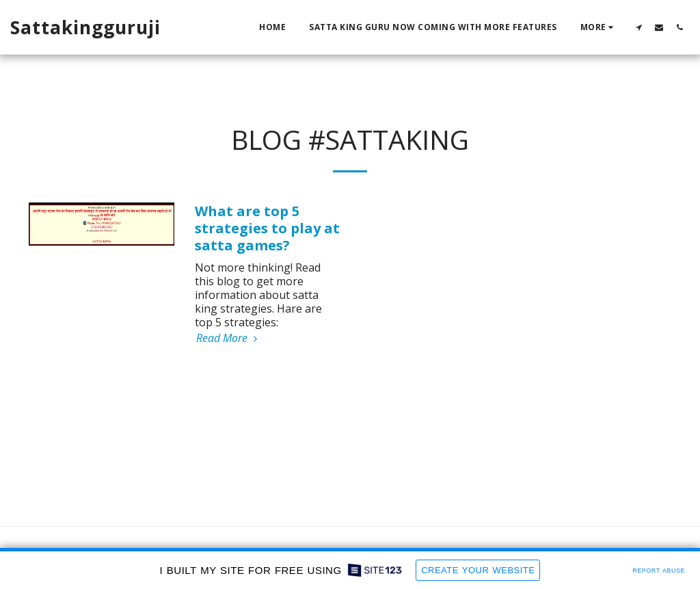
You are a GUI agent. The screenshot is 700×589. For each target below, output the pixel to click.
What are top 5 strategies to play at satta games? (267, 228)
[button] (638, 27)
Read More (229, 338)
